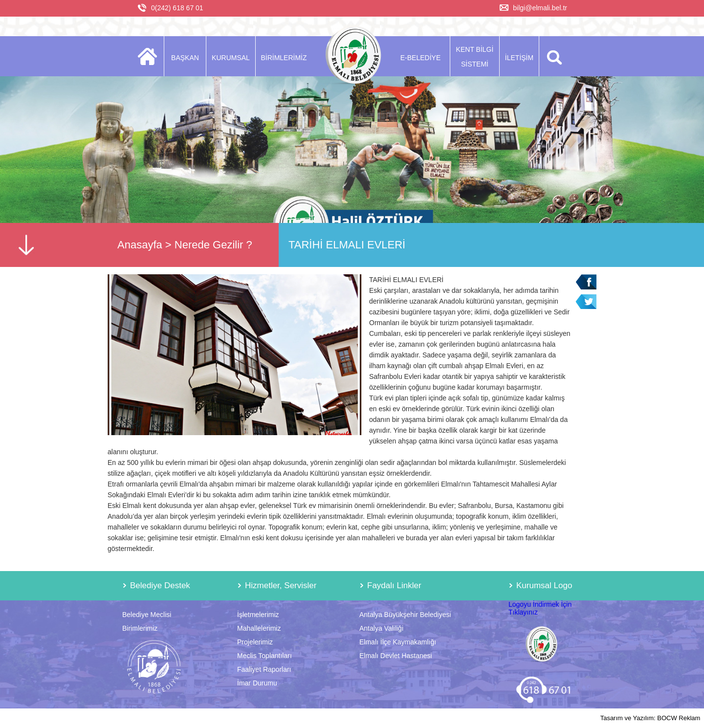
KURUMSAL (231, 58)
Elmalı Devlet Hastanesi (396, 656)
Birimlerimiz (140, 628)
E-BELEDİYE (420, 58)
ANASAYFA (150, 56)
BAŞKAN (185, 58)
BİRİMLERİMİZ (284, 58)
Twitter (586, 302)
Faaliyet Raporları (264, 669)
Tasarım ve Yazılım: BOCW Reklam (650, 718)
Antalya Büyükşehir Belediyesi (405, 615)
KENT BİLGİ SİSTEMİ (475, 57)
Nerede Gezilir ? (213, 245)
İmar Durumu (257, 683)
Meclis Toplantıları (264, 656)
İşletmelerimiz (258, 615)
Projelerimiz (255, 642)
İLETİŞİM (519, 58)
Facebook (586, 282)
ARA (553, 56)
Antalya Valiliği (381, 628)
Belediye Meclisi (147, 615)
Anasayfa (140, 245)
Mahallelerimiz (259, 628)
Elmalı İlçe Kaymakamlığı (398, 642)
